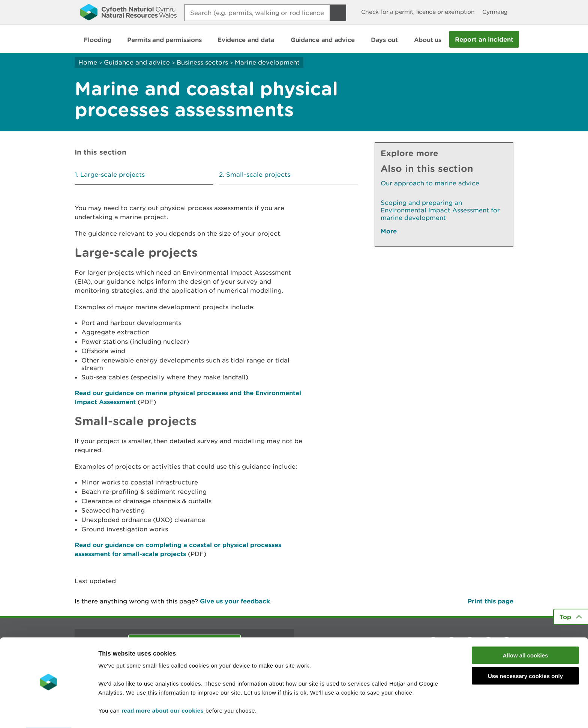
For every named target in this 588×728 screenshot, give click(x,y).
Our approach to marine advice (430, 183)
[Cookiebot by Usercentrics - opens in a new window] (48, 713)
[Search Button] (338, 13)
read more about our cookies (163, 689)
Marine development (267, 62)
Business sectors (202, 62)
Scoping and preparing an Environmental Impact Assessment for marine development (440, 210)
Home (88, 62)
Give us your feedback (235, 601)
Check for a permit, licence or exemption (418, 12)
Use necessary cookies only (525, 654)
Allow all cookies (526, 634)
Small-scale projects (258, 174)
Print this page (490, 601)
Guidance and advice (137, 62)
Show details (397, 713)
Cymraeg (495, 12)
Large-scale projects (112, 174)
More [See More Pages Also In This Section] (389, 231)
